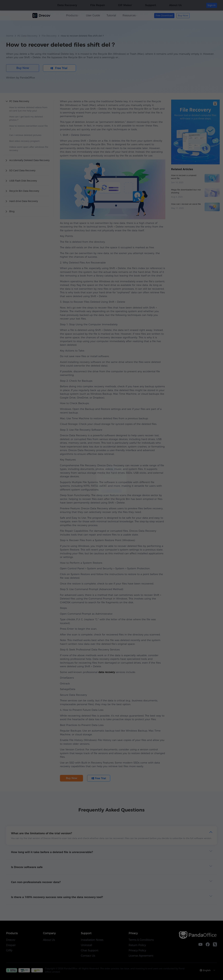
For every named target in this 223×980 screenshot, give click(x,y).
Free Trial (112, 508)
